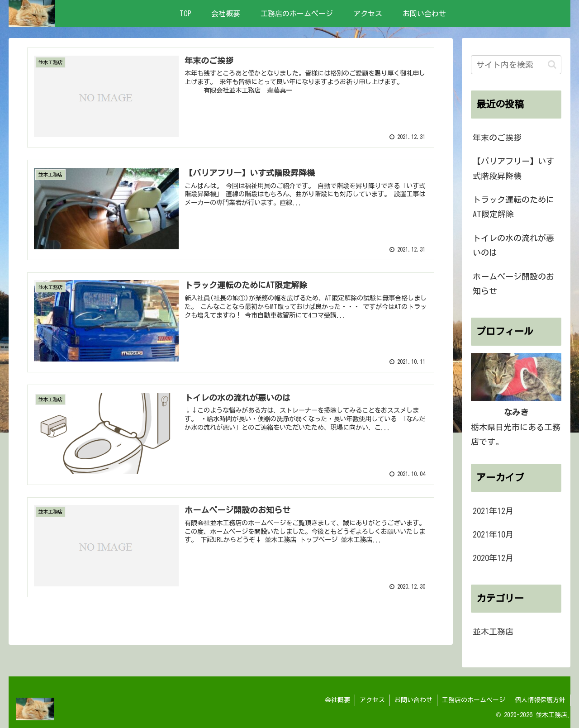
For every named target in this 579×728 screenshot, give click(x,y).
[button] (552, 64)
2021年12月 (493, 511)
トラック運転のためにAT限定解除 (513, 207)
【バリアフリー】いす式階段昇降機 (513, 168)
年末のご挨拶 (497, 138)
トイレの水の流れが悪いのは (513, 245)
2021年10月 (493, 534)
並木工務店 (493, 632)
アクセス (372, 700)
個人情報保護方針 (540, 700)
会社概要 (337, 700)
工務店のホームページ (474, 700)
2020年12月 (493, 558)
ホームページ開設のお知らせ (513, 284)
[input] (516, 65)
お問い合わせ (413, 700)
